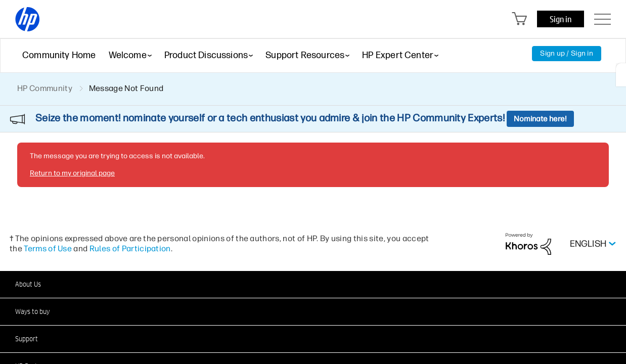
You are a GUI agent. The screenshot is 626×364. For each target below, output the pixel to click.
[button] (313, 284)
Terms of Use (48, 248)
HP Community (45, 88)
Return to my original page (72, 173)
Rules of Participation (130, 248)
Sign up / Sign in (567, 53)
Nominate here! (540, 119)
